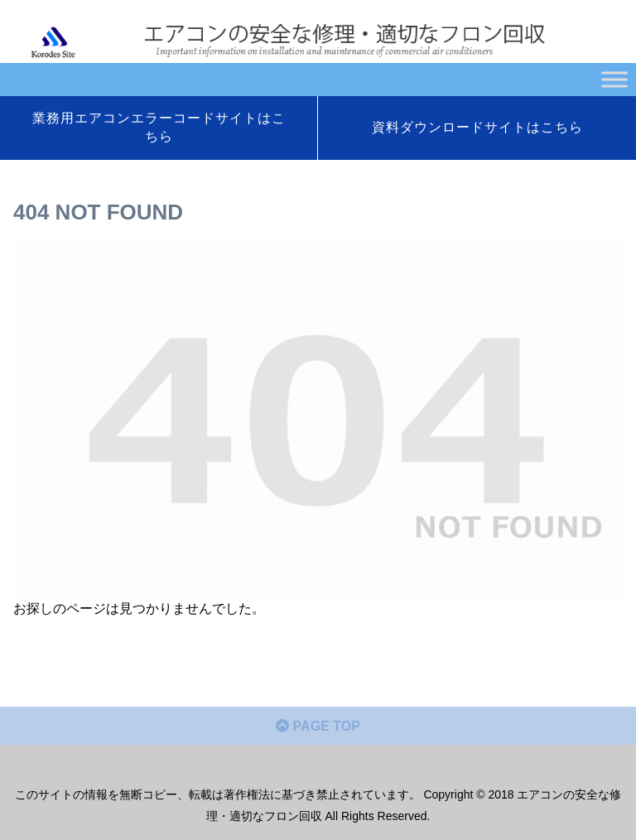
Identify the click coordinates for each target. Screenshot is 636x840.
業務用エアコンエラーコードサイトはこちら (159, 127)
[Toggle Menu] (614, 79)
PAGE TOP (318, 726)
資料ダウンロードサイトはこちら (477, 127)
